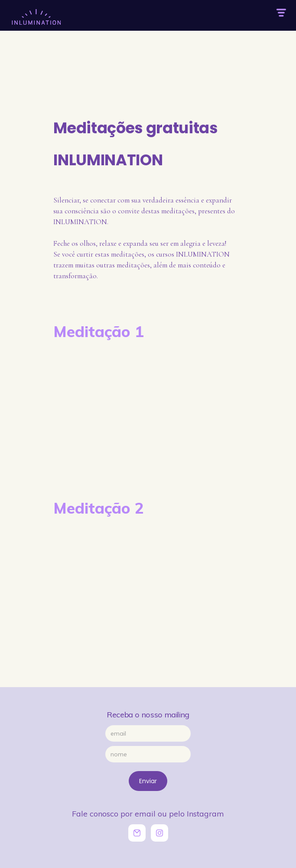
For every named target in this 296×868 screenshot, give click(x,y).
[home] (35, 13)
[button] (281, 13)
